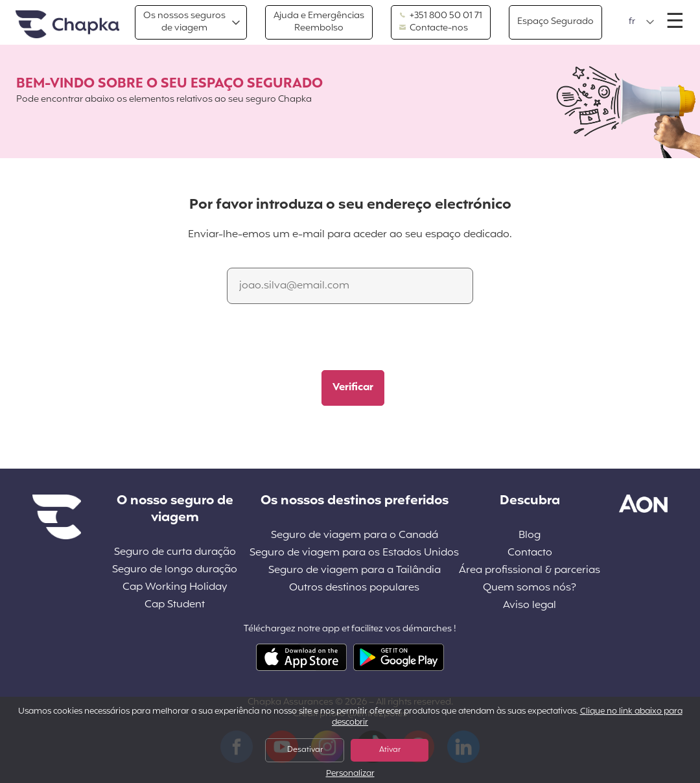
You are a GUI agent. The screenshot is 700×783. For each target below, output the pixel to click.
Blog (530, 536)
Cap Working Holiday (175, 588)
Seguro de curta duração (175, 553)
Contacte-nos (434, 29)
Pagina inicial (67, 25)
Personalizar (350, 774)
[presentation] (329, 339)
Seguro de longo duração (175, 570)
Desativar (305, 750)
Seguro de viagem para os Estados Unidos (354, 553)
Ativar (390, 750)
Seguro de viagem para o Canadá (355, 536)
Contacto (530, 553)
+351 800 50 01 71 (441, 16)
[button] (642, 22)
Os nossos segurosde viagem (184, 22)
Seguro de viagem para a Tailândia (355, 571)
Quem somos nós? (530, 588)
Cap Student (175, 605)
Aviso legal (530, 606)
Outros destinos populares (354, 588)
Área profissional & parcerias (530, 571)
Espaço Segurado (555, 22)
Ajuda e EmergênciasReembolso (319, 22)
